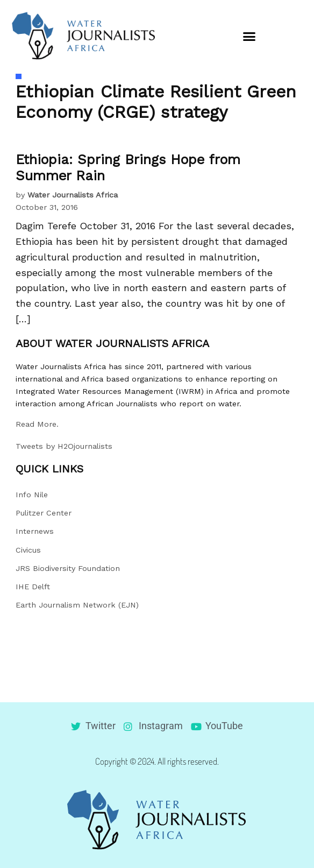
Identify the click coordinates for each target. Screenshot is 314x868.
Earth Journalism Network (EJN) (77, 605)
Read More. (37, 424)
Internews (35, 531)
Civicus (28, 550)
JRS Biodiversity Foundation (68, 568)
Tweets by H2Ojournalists (64, 446)
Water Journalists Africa (73, 195)
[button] (249, 36)
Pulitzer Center (44, 513)
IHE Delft (33, 587)
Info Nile (32, 495)
